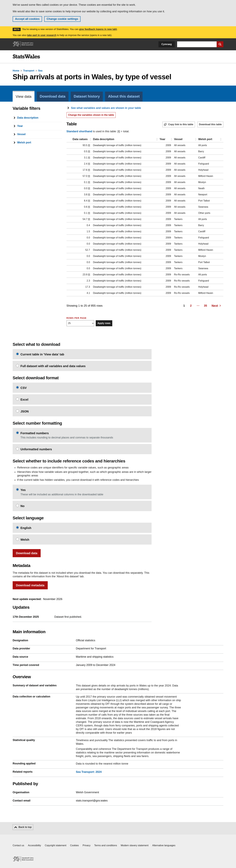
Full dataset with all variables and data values (53, 366)
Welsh (25, 540)
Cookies (75, 845)
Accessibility (34, 845)
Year (162, 139)
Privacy (87, 845)
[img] (26, 56)
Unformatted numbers (36, 449)
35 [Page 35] (206, 306)
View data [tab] (24, 97)
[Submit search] (220, 44)
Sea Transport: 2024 (89, 772)
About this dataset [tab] (124, 96)
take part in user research (42, 35)
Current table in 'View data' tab (42, 354)
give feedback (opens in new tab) (98, 29)
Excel (24, 400)
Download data (27, 553)
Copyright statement (56, 845)
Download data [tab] (53, 96)
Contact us (18, 845)
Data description (104, 139)
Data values (80, 139)
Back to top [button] (25, 827)
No (23, 506)
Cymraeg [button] (167, 44)
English (26, 528)
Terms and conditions (106, 845)
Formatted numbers (35, 433)
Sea (40, 71)
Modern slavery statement (135, 845)
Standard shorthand (79, 131)
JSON (25, 411)
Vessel (178, 139)
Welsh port (205, 139)
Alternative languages (164, 845)
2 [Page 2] (191, 306)
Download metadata (30, 585)
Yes (23, 490)
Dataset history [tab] (87, 96)
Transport (29, 71)
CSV (24, 388)
